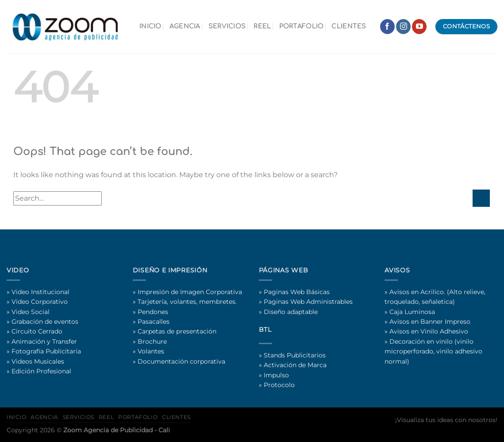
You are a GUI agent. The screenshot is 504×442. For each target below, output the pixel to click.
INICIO (150, 26)
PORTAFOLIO (302, 26)
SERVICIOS (227, 26)
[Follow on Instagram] (403, 27)
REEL (262, 26)
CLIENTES (349, 26)
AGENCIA (185, 26)
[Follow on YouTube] (419, 27)
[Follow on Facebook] (387, 27)
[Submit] (481, 198)
